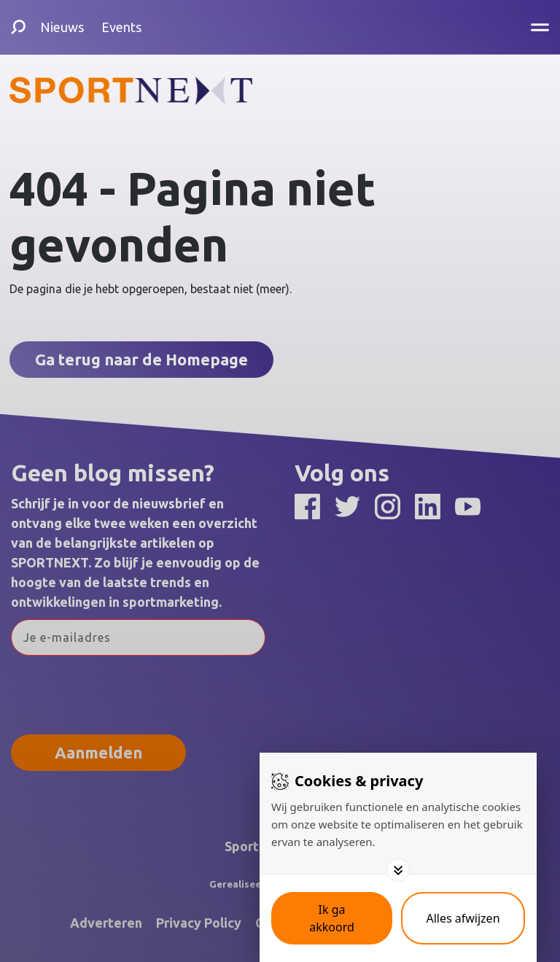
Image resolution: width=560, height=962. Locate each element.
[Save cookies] (332, 918)
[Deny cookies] (463, 918)
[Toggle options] (398, 870)
